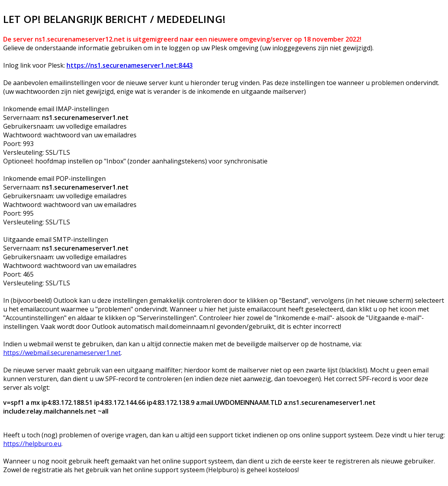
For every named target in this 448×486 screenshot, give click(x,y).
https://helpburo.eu (32, 444)
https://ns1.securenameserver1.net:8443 (130, 65)
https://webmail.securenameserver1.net (62, 353)
